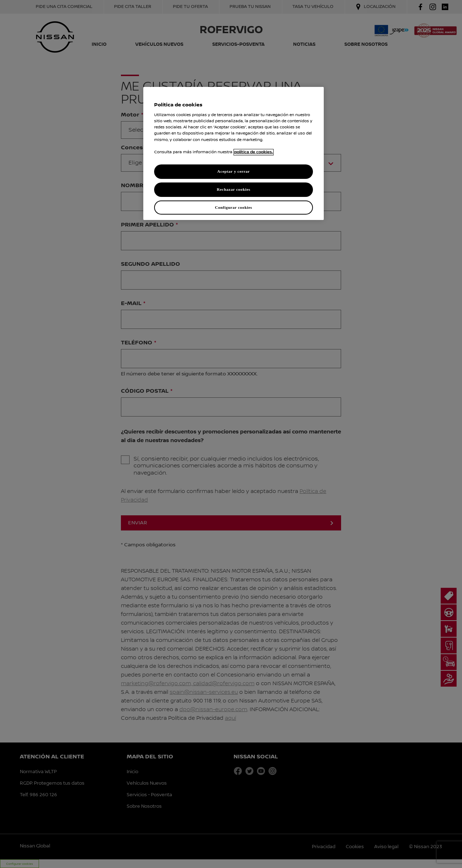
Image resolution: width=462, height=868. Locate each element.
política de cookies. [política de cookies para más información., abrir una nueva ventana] (254, 152)
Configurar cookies (233, 207)
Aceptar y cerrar (234, 171)
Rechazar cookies (233, 189)
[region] (234, 154)
